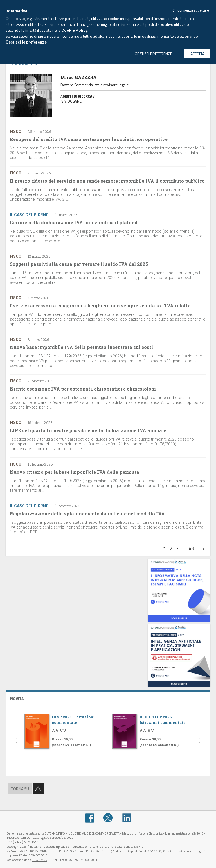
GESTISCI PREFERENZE (153, 54)
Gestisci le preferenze (26, 42)
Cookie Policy (74, 30)
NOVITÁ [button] (17, 698)
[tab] (108, 698)
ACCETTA (197, 54)
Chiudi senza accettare (191, 10)
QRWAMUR (39, 860)
